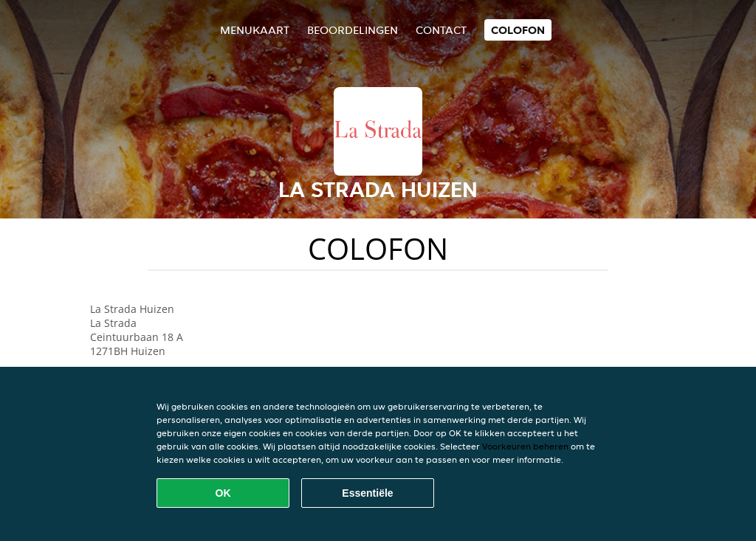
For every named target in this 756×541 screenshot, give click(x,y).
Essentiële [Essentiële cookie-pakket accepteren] (367, 493)
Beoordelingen (353, 30)
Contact (441, 30)
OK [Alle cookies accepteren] (223, 493)
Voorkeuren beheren (525, 446)
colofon (518, 30)
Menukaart (255, 30)
